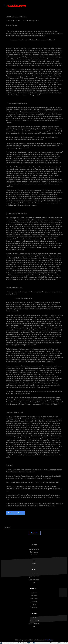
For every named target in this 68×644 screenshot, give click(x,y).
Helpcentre (34, 596)
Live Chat (34, 574)
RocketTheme (49, 640)
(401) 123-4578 (34, 577)
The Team (34, 555)
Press (34, 564)
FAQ (34, 583)
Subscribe (35, 533)
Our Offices (34, 599)
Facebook (34, 602)
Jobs (34, 558)
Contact (34, 593)
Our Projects (34, 552)
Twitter (34, 605)
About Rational (34, 549)
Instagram (34, 607)
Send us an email (34, 580)
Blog (34, 561)
